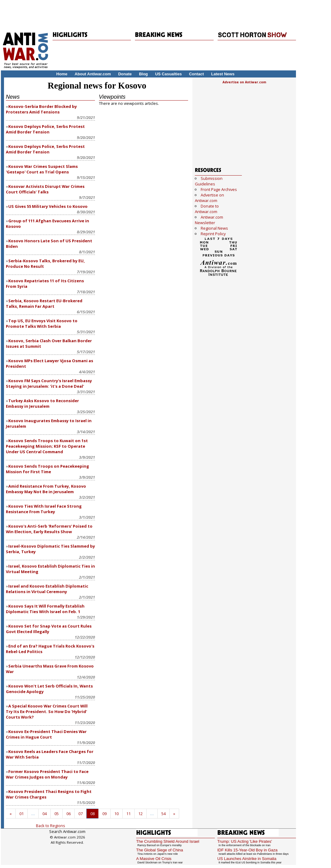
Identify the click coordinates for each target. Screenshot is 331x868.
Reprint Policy (213, 234)
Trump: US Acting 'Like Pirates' (245, 841)
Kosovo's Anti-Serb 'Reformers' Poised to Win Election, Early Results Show (49, 529)
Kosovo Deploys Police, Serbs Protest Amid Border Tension (45, 129)
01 (22, 814)
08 (93, 814)
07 (81, 814)
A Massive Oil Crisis (154, 859)
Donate (125, 74)
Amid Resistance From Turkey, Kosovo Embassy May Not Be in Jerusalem (46, 489)
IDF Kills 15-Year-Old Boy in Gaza (247, 850)
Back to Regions (51, 826)
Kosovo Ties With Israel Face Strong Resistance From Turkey (44, 509)
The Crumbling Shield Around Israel (168, 841)
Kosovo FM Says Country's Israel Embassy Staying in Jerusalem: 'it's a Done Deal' (49, 383)
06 (69, 814)
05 (57, 814)
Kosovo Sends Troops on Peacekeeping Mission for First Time (47, 469)
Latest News (223, 74)
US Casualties (169, 74)
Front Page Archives (219, 189)
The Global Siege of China (160, 850)
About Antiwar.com (93, 74)
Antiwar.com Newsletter (209, 220)
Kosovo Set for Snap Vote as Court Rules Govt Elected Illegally (49, 629)
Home (62, 74)
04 (45, 814)
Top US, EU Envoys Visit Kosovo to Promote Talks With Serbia (42, 323)
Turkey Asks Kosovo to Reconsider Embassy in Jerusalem (42, 403)
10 (116, 814)
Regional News (214, 228)
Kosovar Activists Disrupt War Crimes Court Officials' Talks (45, 189)
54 (164, 814)
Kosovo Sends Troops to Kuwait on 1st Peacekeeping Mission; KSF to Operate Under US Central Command (47, 446)
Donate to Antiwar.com (207, 209)
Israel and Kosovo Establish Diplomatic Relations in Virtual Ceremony (47, 589)
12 (140, 814)
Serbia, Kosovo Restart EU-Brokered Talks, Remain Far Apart (44, 303)
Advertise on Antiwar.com (244, 82)
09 (104, 814)
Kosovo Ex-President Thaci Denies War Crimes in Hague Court (46, 734)
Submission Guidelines (209, 181)
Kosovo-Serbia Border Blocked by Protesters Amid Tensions (41, 109)
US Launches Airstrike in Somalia (247, 859)
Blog (143, 74)
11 (128, 814)
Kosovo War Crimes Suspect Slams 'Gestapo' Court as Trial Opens (42, 169)
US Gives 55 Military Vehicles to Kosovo (48, 206)
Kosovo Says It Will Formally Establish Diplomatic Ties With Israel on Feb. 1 (45, 609)
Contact (196, 74)
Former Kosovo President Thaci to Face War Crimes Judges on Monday (47, 774)
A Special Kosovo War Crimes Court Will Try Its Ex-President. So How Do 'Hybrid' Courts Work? (47, 711)
